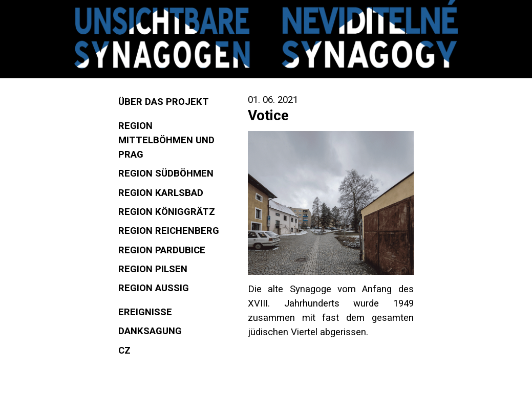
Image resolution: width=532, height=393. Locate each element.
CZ (124, 351)
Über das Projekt (164, 102)
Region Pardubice (162, 250)
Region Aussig (154, 288)
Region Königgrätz (167, 212)
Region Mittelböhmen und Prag (166, 140)
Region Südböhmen (166, 173)
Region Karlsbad (161, 193)
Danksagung (150, 331)
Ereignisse (145, 312)
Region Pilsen (153, 269)
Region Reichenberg (169, 231)
